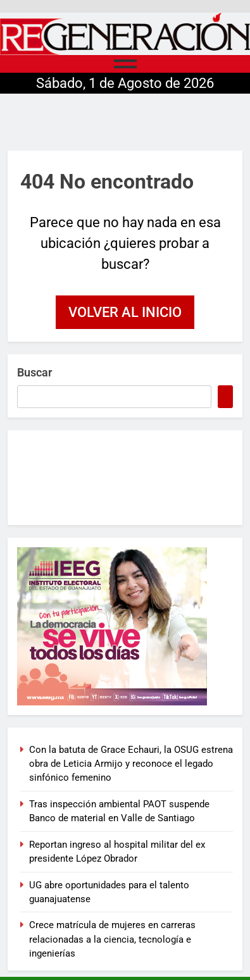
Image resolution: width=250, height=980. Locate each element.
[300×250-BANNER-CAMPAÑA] (125, 626)
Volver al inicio (125, 312)
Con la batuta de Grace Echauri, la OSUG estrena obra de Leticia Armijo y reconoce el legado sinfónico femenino (131, 764)
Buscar (34, 372)
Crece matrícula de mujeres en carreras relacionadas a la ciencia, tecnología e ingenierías (112, 939)
